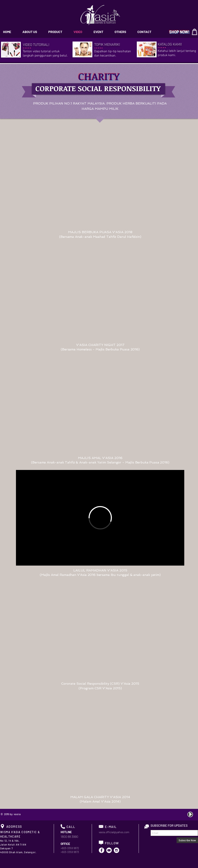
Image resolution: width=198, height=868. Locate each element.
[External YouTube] (100, 179)
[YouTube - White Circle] (109, 850)
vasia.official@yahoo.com (114, 832)
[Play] (190, 814)
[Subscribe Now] (187, 840)
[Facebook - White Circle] (102, 850)
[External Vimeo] (100, 518)
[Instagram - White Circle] (116, 850)
